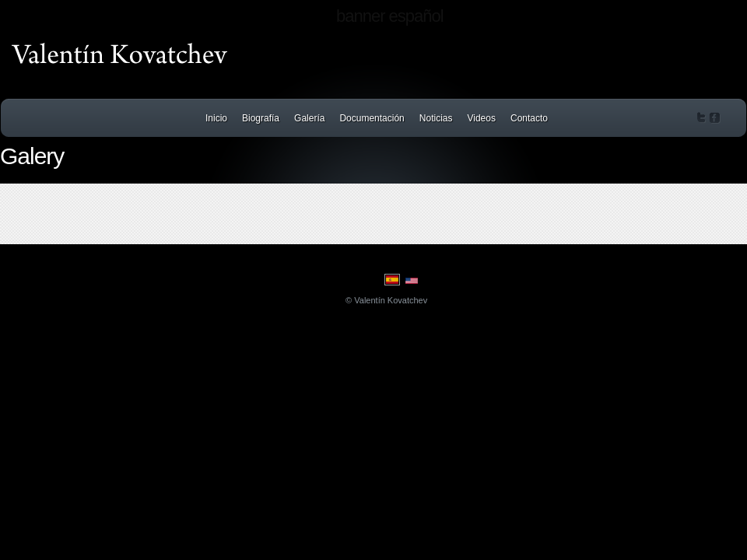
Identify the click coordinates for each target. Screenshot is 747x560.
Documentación (372, 118)
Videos (481, 118)
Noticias (436, 118)
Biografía (261, 118)
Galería (309, 118)
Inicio (216, 118)
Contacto (529, 118)
